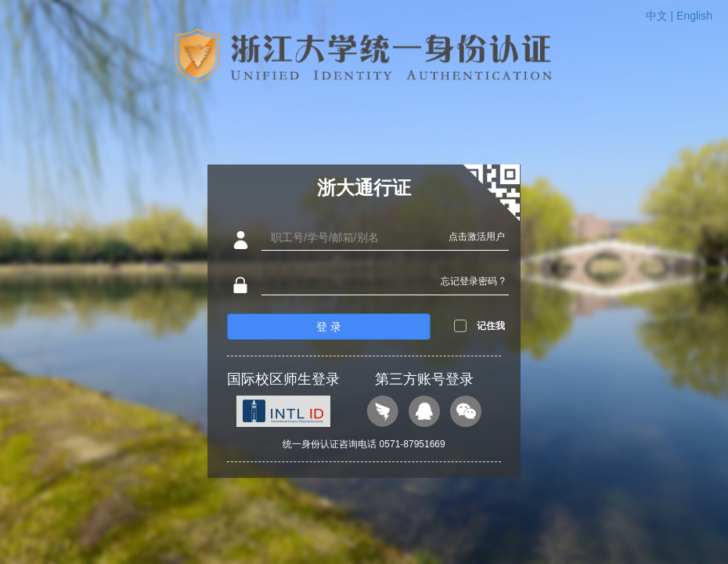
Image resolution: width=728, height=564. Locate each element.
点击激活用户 (477, 237)
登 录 (329, 327)
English (694, 16)
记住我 (491, 326)
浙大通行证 (364, 188)
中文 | (661, 16)
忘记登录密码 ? (473, 281)
